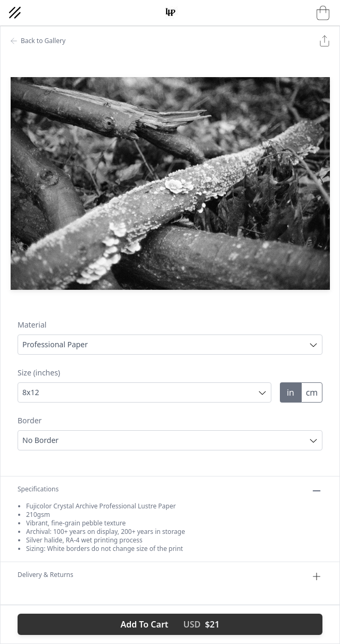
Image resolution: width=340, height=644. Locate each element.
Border (30, 420)
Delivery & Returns (170, 576)
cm (312, 392)
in (291, 392)
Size (39, 373)
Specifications (170, 491)
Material (32, 325)
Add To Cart (170, 624)
